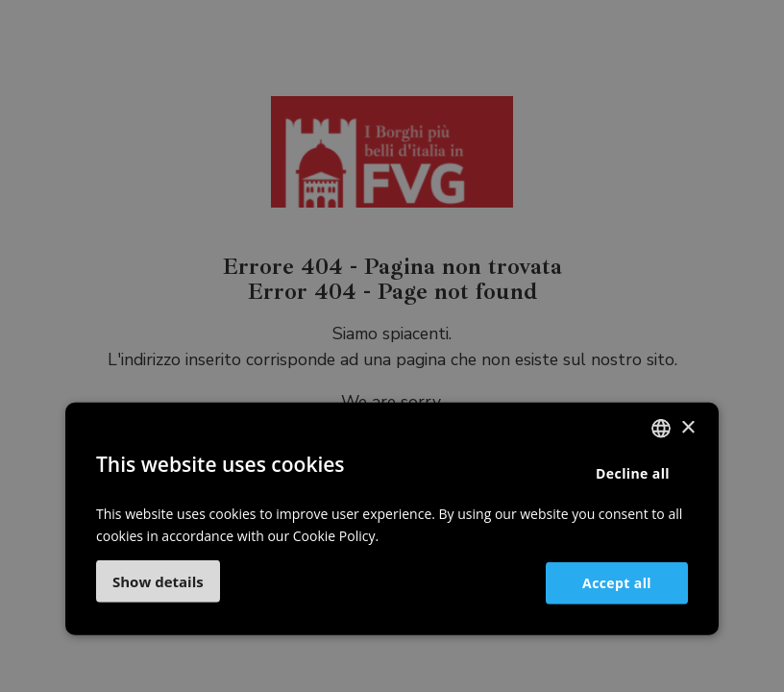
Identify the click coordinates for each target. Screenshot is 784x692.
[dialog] (392, 346)
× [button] (687, 427)
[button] (158, 581)
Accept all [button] (617, 582)
